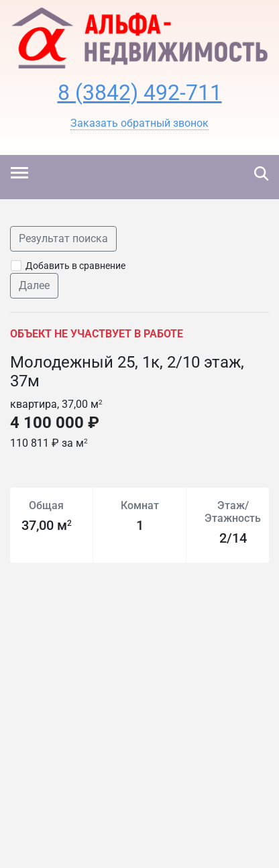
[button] (139, 123)
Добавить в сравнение (75, 266)
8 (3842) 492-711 (140, 93)
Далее (34, 285)
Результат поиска (63, 238)
